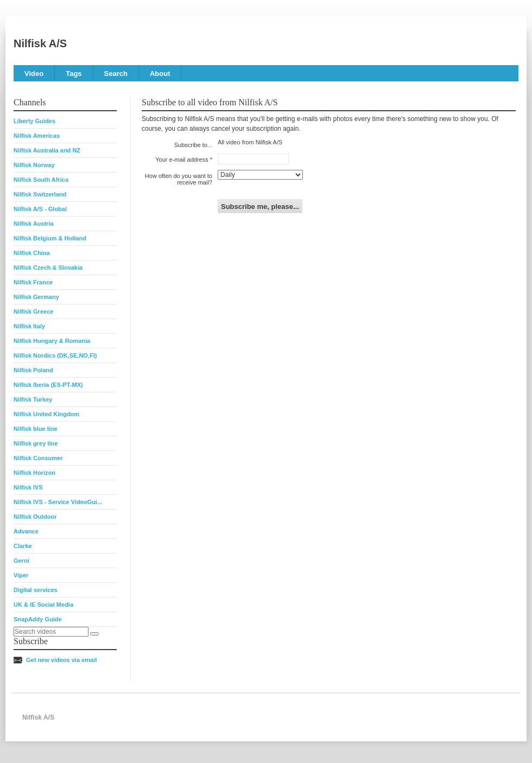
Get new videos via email (61, 660)
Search (116, 74)
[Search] (94, 634)
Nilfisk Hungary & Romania (52, 341)
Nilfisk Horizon (34, 473)
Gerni (21, 561)
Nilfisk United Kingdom (46, 414)
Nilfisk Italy (29, 326)
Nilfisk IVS (28, 487)
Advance (26, 531)
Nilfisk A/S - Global (40, 209)
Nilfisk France (33, 282)
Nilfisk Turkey (33, 399)
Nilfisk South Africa (41, 180)
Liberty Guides (34, 121)
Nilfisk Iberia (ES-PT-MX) (48, 385)
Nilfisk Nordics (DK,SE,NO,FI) (55, 355)
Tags (74, 74)
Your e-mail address (182, 160)
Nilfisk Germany (36, 297)
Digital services (36, 590)
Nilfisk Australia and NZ (47, 150)
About (160, 74)
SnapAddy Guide (38, 619)
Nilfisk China (32, 253)
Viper (21, 575)
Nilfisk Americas (37, 136)
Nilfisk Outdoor (35, 517)
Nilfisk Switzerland (40, 194)
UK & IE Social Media (43, 605)
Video (34, 74)
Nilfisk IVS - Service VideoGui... (58, 502)
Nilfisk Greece (33, 311)
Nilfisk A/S (40, 43)
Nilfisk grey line (36, 443)
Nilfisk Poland (33, 370)
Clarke (23, 546)
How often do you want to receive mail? (179, 179)
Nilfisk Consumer (38, 458)
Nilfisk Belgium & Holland (50, 238)
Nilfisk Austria (34, 224)
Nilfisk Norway (34, 165)
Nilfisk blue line (36, 429)
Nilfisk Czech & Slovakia (48, 268)
